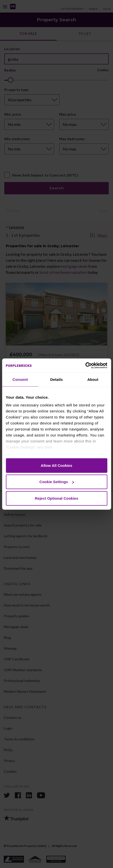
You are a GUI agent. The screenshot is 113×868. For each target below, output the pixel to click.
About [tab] (93, 379)
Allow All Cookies (57, 465)
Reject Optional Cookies (57, 498)
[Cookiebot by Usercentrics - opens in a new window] (85, 366)
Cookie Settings (57, 482)
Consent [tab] (20, 379)
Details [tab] (57, 379)
